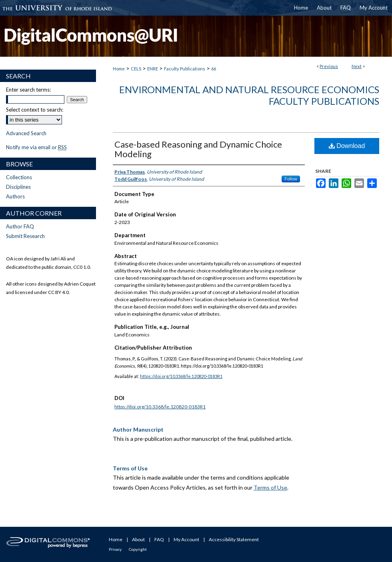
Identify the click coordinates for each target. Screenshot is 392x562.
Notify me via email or (36, 147)
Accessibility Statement (234, 539)
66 (214, 69)
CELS (136, 69)
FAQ (159, 539)
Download (347, 146)
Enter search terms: (28, 90)
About (138, 539)
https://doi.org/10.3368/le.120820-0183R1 (181, 376)
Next (357, 66)
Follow (291, 179)
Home (119, 69)
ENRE (153, 69)
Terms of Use (270, 487)
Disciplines (18, 187)
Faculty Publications (185, 69)
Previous (329, 66)
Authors (15, 196)
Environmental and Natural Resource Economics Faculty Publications (249, 95)
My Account (186, 539)
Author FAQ (20, 226)
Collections (19, 177)
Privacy (115, 549)
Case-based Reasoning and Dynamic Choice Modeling (198, 149)
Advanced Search (26, 133)
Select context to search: (35, 110)
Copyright (138, 549)
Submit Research (25, 236)
